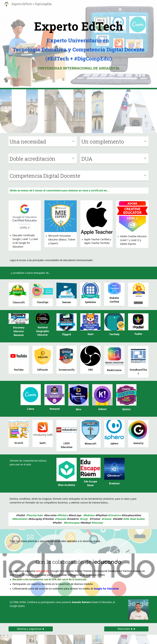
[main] (78, 26)
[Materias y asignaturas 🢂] (31, 629)
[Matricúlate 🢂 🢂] (126, 629)
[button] (73, 142)
